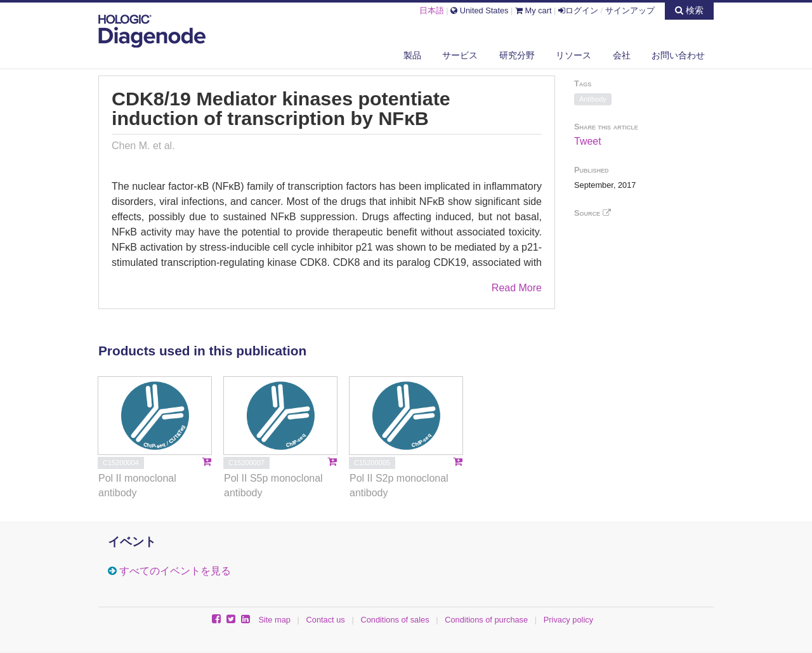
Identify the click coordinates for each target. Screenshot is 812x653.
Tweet (588, 141)
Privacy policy (568, 620)
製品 (412, 55)
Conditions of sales (395, 620)
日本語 (432, 10)
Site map (274, 620)
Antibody (593, 99)
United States (479, 10)
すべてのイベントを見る (175, 571)
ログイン (578, 10)
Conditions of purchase (486, 620)
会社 (622, 55)
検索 (689, 10)
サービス (460, 55)
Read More (517, 288)
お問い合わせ (678, 55)
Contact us (326, 620)
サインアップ (630, 10)
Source (593, 213)
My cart (534, 10)
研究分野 (517, 55)
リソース (573, 55)
